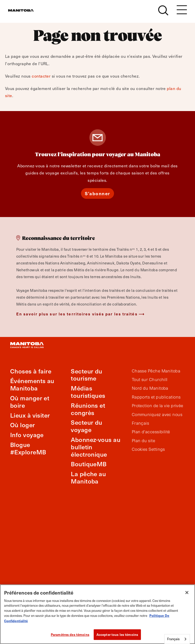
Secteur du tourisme (87, 375)
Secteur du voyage (87, 426)
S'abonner (97, 193)
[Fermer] (187, 593)
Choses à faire (31, 371)
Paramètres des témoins (70, 634)
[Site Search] (163, 13)
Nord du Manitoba (150, 388)
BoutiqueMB (89, 464)
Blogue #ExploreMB (28, 448)
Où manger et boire (30, 402)
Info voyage (27, 435)
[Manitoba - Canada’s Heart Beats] (27, 13)
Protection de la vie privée (158, 406)
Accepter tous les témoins (117, 634)
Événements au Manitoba (32, 384)
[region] (97, 614)
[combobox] (177, 639)
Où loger (23, 425)
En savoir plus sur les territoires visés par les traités (77, 314)
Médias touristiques (88, 392)
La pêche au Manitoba (88, 477)
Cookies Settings (148, 449)
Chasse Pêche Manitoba (156, 371)
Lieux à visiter (30, 415)
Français (141, 423)
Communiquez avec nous (157, 415)
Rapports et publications (156, 397)
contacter (41, 76)
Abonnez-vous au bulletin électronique (96, 447)
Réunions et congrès (88, 409)
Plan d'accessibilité (151, 432)
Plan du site (143, 441)
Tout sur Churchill (150, 380)
